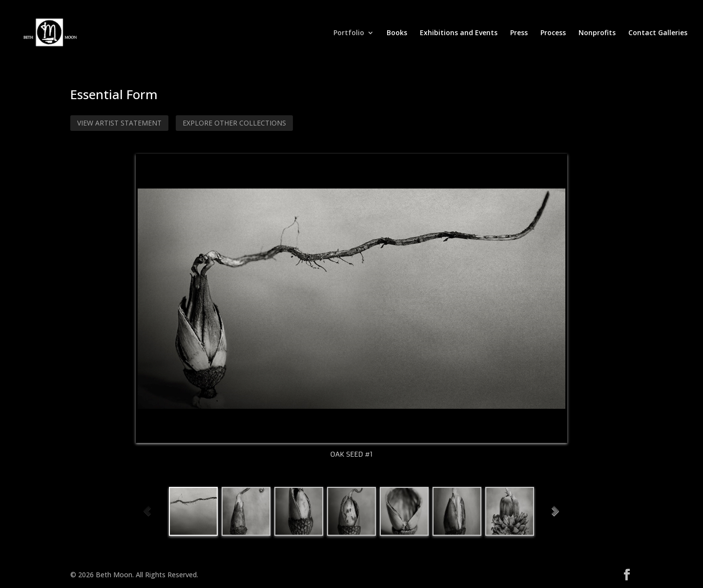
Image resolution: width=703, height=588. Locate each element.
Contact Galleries (658, 33)
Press (519, 33)
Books (397, 33)
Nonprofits (597, 33)
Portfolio (349, 33)
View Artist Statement (119, 123)
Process (553, 33)
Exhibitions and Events (459, 33)
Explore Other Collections (234, 123)
